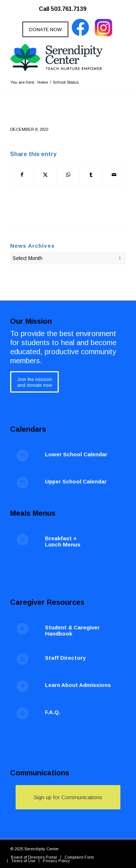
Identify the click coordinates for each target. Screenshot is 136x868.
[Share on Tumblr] (91, 175)
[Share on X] (45, 175)
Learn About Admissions (78, 685)
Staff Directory (65, 658)
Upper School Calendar (76, 481)
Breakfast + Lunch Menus (63, 541)
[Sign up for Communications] (68, 797)
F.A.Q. (53, 712)
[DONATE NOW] (45, 29)
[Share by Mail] (114, 175)
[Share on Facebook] (22, 175)
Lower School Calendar (76, 454)
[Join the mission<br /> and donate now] (34, 382)
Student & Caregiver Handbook (72, 630)
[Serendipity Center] (56, 57)
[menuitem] (66, 5)
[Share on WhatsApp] (68, 175)
